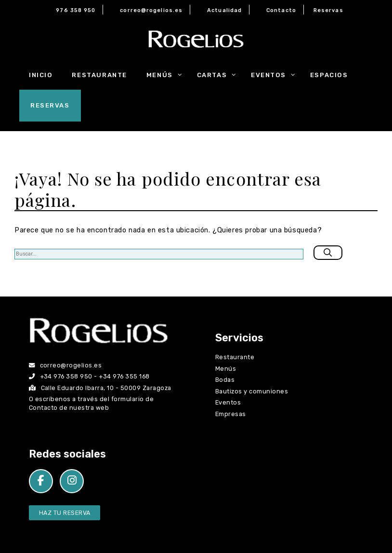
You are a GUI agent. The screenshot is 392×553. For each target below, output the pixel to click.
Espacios (329, 75)
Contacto (281, 10)
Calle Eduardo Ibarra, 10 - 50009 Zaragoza (100, 388)
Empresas (231, 414)
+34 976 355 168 (124, 376)
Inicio (41, 75)
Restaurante (99, 75)
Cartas (219, 75)
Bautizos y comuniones (252, 391)
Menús (167, 75)
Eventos (276, 75)
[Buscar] (328, 253)
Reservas (328, 10)
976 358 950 (76, 10)
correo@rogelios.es (151, 10)
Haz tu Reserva (65, 513)
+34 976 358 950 (66, 376)
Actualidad (224, 10)
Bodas (225, 380)
